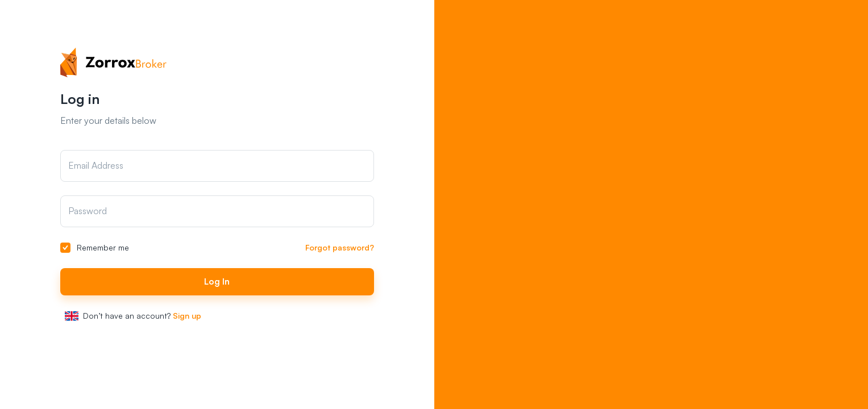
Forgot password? (340, 247)
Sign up (187, 316)
